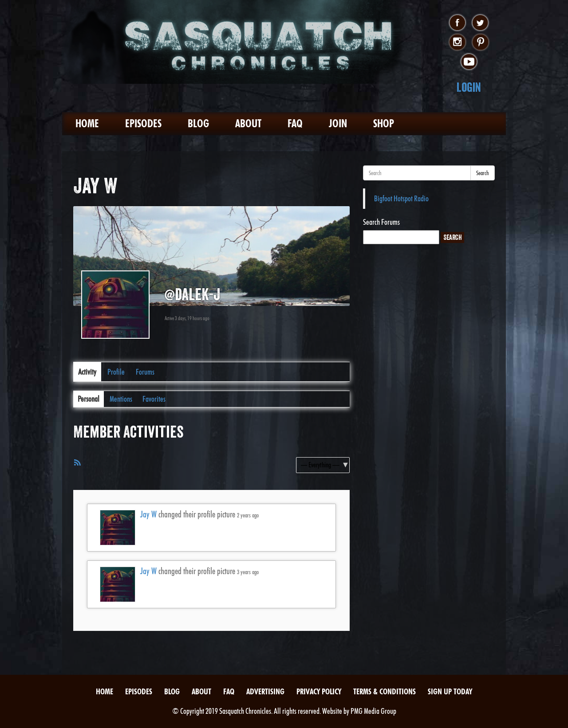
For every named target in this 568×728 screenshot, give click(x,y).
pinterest (480, 43)
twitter (480, 23)
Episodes (143, 123)
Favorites (154, 399)
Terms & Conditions (385, 691)
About (248, 123)
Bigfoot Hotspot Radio (401, 198)
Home (87, 123)
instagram (457, 43)
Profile (116, 372)
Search (483, 173)
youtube (469, 62)
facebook (457, 23)
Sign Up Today (450, 691)
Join (338, 123)
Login (469, 87)
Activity (87, 372)
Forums (145, 372)
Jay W (148, 514)
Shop (384, 123)
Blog (198, 123)
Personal (89, 399)
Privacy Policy (319, 691)
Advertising (265, 691)
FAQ (295, 123)
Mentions (121, 399)
